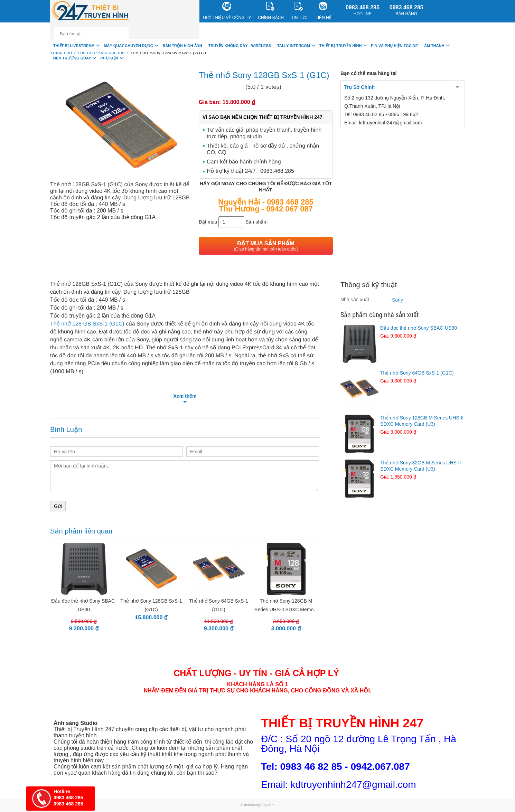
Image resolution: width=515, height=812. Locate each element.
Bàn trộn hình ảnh (182, 46)
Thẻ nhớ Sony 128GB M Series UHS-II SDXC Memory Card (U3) (403, 425)
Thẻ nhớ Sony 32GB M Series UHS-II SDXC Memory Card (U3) (403, 470)
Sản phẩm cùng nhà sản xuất (380, 315)
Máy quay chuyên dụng (128, 46)
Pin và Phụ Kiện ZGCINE (394, 46)
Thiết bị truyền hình (340, 46)
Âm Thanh (434, 46)
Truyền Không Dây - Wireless (240, 46)
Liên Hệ (324, 11)
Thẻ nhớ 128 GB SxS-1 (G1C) (87, 324)
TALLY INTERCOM (294, 46)
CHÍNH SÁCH (271, 11)
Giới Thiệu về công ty (227, 11)
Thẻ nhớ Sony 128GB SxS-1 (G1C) (168, 53)
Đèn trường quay (72, 58)
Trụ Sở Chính (359, 87)
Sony (397, 300)
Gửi (58, 506)
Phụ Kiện (109, 58)
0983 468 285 (363, 10)
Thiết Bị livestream (74, 46)
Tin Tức (299, 11)
